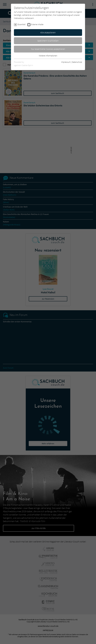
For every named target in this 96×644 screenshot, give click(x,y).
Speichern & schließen (48, 41)
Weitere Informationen (48, 56)
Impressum (66, 62)
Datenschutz (77, 62)
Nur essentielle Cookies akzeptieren (48, 49)
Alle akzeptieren (48, 32)
